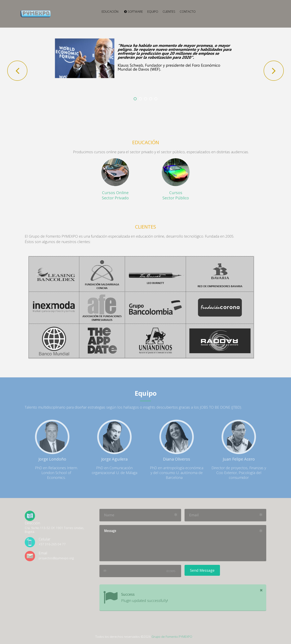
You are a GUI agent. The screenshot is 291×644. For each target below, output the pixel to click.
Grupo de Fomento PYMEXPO (172, 637)
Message (183, 543)
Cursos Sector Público (176, 195)
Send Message (202, 570)
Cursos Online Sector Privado (115, 195)
